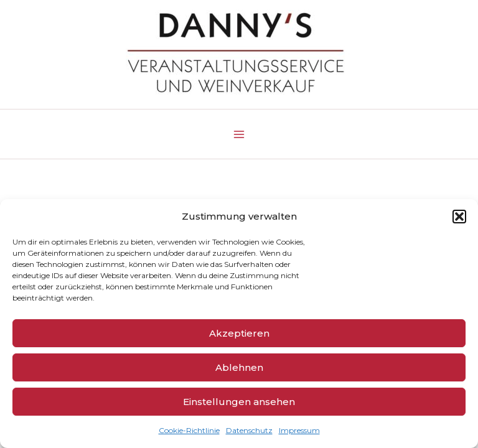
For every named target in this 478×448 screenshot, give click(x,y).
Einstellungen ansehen (239, 402)
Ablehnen (239, 367)
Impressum (299, 430)
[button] (459, 217)
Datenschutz (249, 430)
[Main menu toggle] (239, 134)
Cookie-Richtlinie (189, 430)
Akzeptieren (239, 333)
